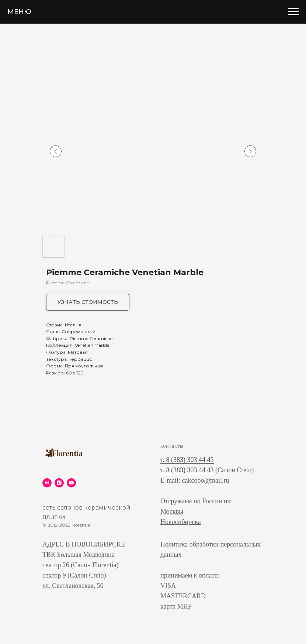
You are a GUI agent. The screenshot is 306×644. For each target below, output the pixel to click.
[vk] (47, 483)
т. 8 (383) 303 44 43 (187, 470)
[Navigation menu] (293, 12)
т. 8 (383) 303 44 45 (187, 460)
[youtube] (71, 483)
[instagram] (59, 483)
